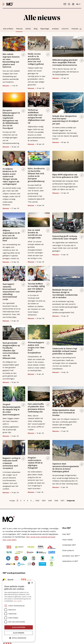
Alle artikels (8, 29)
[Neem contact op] (65, 4)
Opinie (28, 29)
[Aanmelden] (73, 4)
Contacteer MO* (69, 545)
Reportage (45, 29)
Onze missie (67, 540)
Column (65, 29)
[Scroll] (80, 29)
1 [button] (17, 501)
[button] (19, 638)
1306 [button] (56, 501)
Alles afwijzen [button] (19, 633)
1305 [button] (50, 501)
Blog (36, 29)
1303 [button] (37, 501)
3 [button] (24, 501)
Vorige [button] (12, 501)
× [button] (32, 583)
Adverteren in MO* (70, 561)
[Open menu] (4, 4)
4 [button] (28, 501)
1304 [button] (44, 501)
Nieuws (19, 29)
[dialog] (19, 611)
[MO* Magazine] (10, 4)
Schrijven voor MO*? (71, 556)
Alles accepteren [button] (19, 627)
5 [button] (31, 501)
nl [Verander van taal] (78, 4)
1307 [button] (62, 501)
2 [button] (21, 501)
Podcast (75, 29)
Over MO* (66, 534)
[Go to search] (69, 4)
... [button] (33, 501)
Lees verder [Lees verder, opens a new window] (18, 601)
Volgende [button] (71, 501)
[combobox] (29, 583)
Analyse (55, 29)
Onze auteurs (68, 550)
